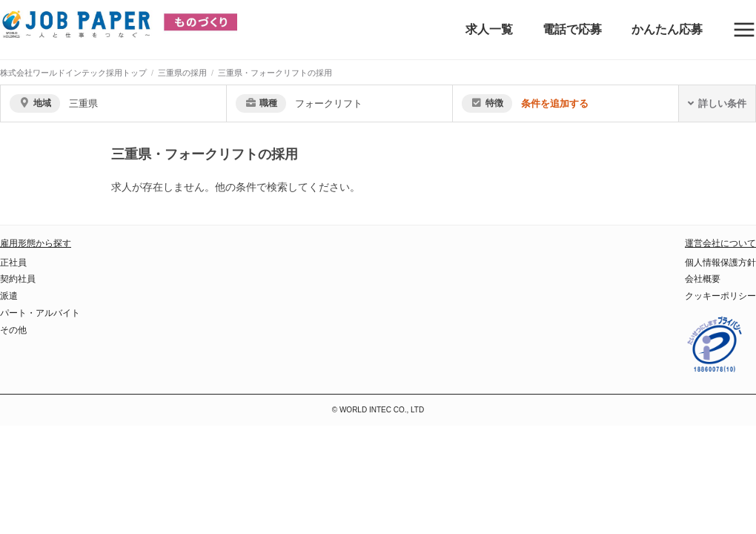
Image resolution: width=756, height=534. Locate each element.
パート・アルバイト (40, 313)
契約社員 (18, 279)
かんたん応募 (667, 29)
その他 (13, 330)
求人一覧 (489, 29)
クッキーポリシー (720, 296)
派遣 (9, 296)
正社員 (13, 263)
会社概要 (703, 279)
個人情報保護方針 (720, 263)
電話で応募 (572, 29)
